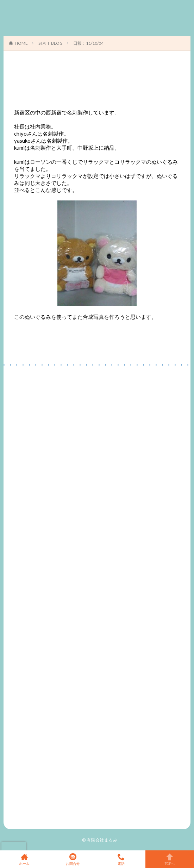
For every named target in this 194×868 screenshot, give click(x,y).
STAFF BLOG (51, 43)
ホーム (24, 859)
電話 (121, 859)
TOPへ (170, 859)
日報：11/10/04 (88, 43)
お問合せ (73, 859)
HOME (21, 43)
